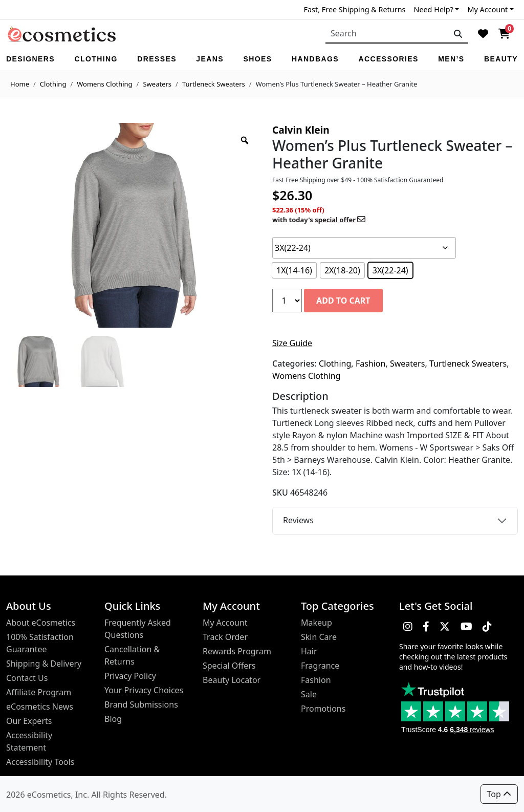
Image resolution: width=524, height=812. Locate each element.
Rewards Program (237, 651)
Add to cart (343, 301)
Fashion (371, 364)
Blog (113, 719)
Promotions (323, 709)
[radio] (294, 270)
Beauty (501, 59)
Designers (30, 59)
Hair (309, 651)
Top (499, 794)
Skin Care (319, 637)
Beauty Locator (232, 680)
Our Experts (29, 721)
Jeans (210, 59)
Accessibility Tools (40, 762)
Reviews (298, 520)
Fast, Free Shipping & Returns (355, 9)
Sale (309, 694)
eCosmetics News (40, 707)
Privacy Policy (130, 676)
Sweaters (157, 84)
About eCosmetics (41, 623)
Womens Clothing (104, 84)
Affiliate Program (39, 692)
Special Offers (229, 666)
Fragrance (320, 666)
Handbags (315, 59)
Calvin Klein (301, 130)
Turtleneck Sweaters (214, 84)
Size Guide (292, 343)
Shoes (257, 59)
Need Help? (433, 9)
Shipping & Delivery (44, 664)
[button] (408, 627)
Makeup (316, 623)
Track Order (225, 637)
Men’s (451, 59)
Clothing (96, 59)
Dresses (157, 59)
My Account (487, 9)
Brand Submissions (141, 704)
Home (20, 84)
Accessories (388, 59)
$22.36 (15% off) (319, 215)
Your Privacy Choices (144, 690)
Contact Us (27, 678)
